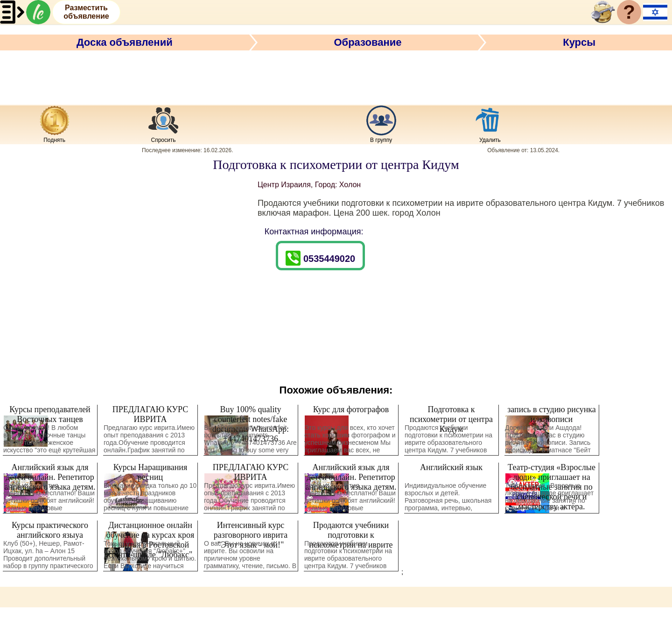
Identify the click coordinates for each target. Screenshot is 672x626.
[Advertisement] (336, 76)
